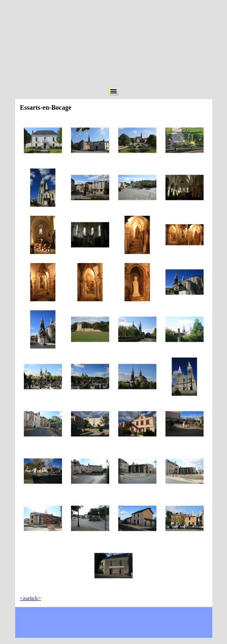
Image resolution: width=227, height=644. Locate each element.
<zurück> (31, 598)
